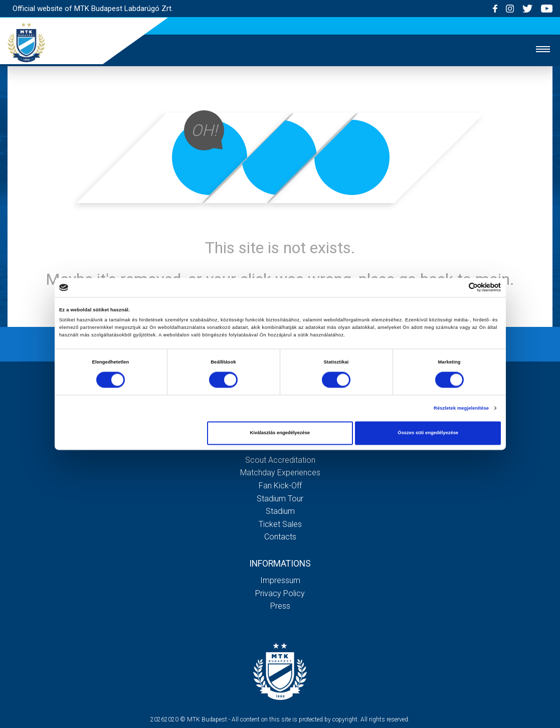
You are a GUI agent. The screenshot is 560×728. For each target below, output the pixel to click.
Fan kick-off (280, 486)
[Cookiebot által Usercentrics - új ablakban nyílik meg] (457, 288)
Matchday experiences (280, 473)
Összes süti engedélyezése (428, 433)
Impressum (280, 580)
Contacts (280, 537)
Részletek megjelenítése (461, 408)
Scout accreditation (280, 460)
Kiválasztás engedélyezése (280, 433)
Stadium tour (280, 499)
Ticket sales (280, 524)
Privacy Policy (280, 593)
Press (280, 606)
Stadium (280, 511)
